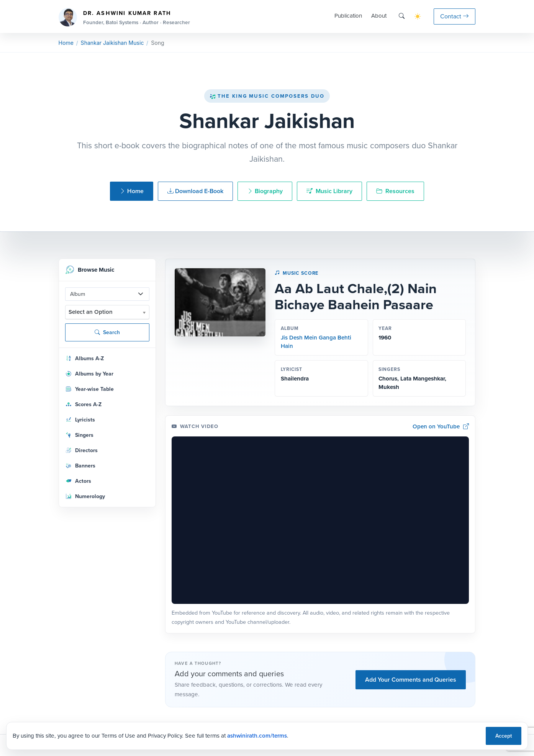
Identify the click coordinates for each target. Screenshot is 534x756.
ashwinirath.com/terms (257, 736)
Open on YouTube (441, 427)
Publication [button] (348, 16)
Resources (395, 191)
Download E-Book (195, 191)
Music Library (329, 191)
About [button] (379, 16)
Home (66, 43)
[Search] (402, 16)
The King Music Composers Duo (267, 96)
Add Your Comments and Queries (411, 680)
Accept (504, 736)
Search (107, 332)
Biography (265, 191)
